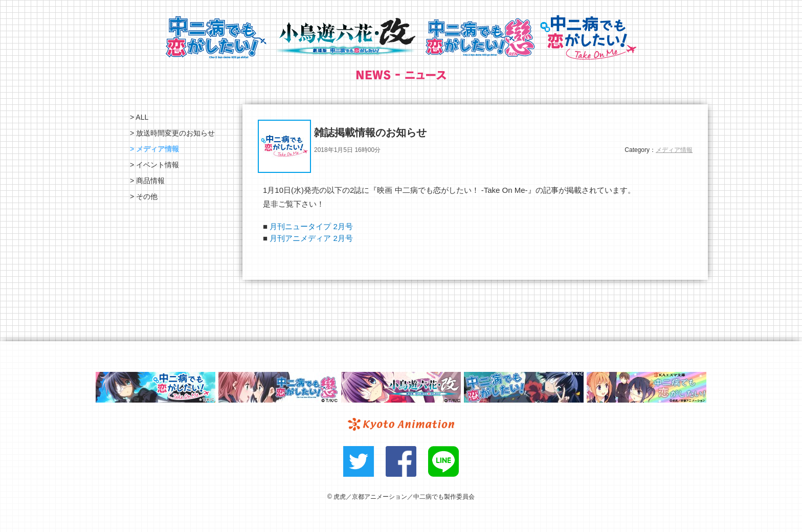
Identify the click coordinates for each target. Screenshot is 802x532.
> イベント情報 (154, 165)
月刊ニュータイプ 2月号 (311, 226)
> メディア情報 (154, 149)
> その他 (144, 196)
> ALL (139, 117)
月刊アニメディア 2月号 (311, 238)
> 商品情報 (147, 181)
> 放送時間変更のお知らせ (172, 133)
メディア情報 (674, 150)
